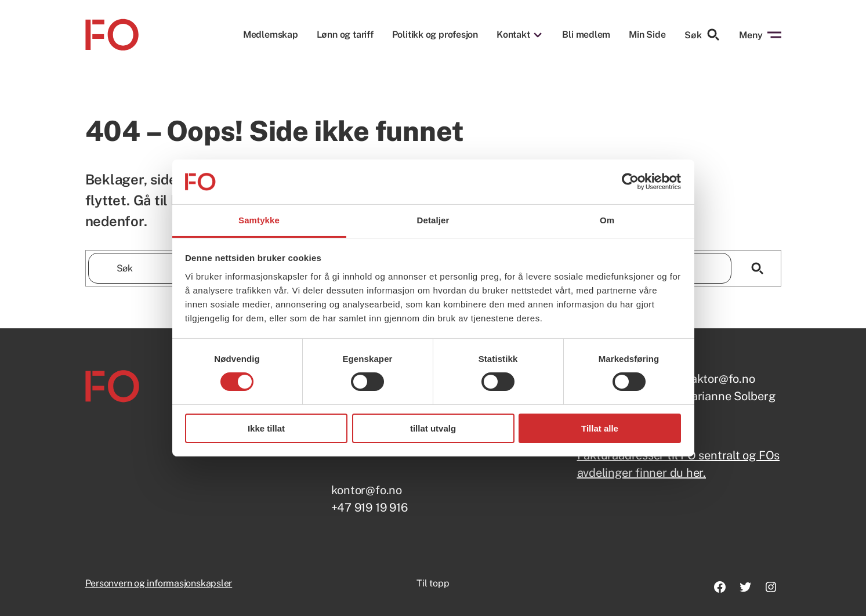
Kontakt (513, 35)
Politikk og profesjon (435, 35)
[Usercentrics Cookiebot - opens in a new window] (630, 182)
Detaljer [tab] (433, 220)
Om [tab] (607, 220)
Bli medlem (586, 35)
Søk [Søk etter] (702, 35)
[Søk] (758, 268)
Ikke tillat (266, 428)
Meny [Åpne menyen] (760, 35)
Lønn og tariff (345, 35)
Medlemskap (271, 35)
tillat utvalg (433, 428)
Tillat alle (600, 428)
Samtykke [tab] (259, 220)
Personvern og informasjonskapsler (159, 583)
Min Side (647, 35)
